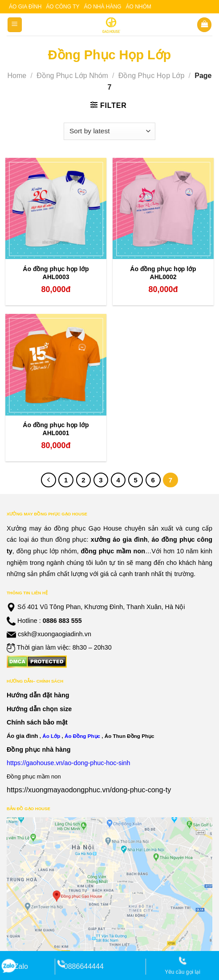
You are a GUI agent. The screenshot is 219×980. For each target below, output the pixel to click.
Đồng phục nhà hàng (39, 749)
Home (17, 76)
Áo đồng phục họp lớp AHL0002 (163, 273)
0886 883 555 (62, 621)
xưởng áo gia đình (119, 539)
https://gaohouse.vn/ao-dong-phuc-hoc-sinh (69, 763)
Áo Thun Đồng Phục (130, 736)
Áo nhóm (139, 7)
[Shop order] (109, 131)
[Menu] (15, 25)
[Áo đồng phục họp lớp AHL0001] (56, 364)
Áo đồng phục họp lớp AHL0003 (56, 273)
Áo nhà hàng (102, 7)
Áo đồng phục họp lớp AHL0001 (56, 429)
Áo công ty (63, 7)
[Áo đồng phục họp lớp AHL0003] (56, 208)
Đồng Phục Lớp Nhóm (72, 76)
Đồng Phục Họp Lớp (152, 76)
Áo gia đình (25, 7)
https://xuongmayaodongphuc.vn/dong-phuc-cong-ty (89, 790)
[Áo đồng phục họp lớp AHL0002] (163, 208)
